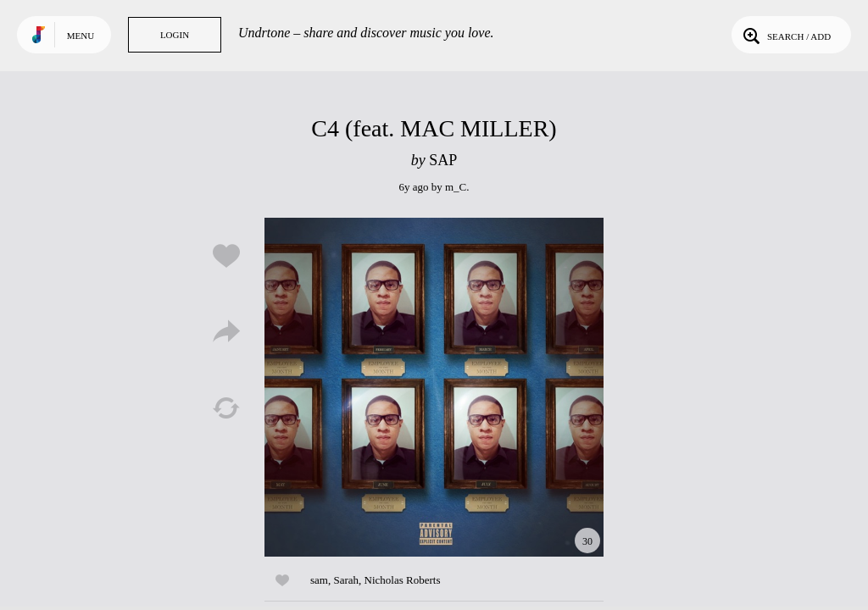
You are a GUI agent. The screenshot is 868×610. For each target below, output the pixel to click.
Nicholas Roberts (403, 580)
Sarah (346, 580)
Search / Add (785, 35)
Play (434, 387)
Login (175, 35)
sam (319, 580)
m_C (456, 187)
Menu (81, 36)
